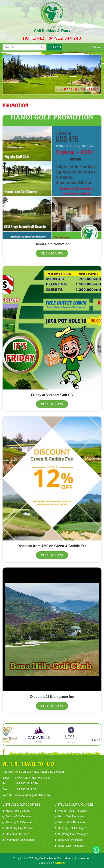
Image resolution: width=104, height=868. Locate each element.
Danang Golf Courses (18, 822)
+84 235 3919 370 (26, 783)
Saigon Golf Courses (17, 816)
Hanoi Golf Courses (16, 811)
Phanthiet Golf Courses (19, 840)
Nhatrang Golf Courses (18, 828)
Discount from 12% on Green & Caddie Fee (52, 546)
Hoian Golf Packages (69, 846)
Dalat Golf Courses (16, 834)
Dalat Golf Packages (69, 840)
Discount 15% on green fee (52, 697)
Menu (96, 47)
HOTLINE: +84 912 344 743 (52, 38)
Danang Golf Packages (71, 828)
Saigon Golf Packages (70, 822)
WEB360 (60, 863)
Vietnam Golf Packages (71, 811)
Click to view (52, 253)
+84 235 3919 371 (26, 789)
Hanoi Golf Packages (69, 816)
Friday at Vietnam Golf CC (52, 395)
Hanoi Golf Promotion (52, 244)
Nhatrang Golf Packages (71, 834)
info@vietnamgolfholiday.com (33, 778)
